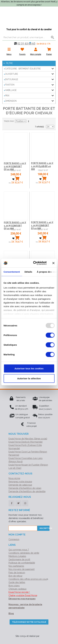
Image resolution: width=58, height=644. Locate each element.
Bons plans (14, 586)
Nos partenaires (16, 566)
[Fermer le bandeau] (53, 263)
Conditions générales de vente (24, 553)
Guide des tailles (17, 582)
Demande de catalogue (20, 485)
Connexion (14, 539)
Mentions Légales (17, 556)
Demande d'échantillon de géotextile (27, 491)
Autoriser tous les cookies (29, 368)
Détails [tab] (28, 272)
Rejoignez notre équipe (20, 482)
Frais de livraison (17, 573)
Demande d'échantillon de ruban (25, 488)
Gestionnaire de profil (19, 559)
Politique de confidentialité (22, 563)
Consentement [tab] (12, 272)
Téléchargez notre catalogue (29, 622)
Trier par (9, 121)
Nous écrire (14, 478)
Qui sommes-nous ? (19, 550)
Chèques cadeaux (17, 589)
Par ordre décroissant (29, 121)
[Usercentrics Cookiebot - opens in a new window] (35, 263)
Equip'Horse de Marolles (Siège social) (28, 439)
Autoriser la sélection (29, 378)
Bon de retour (15, 576)
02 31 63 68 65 (26, 44)
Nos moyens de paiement (21, 569)
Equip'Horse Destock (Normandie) (26, 442)
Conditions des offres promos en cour (28, 579)
